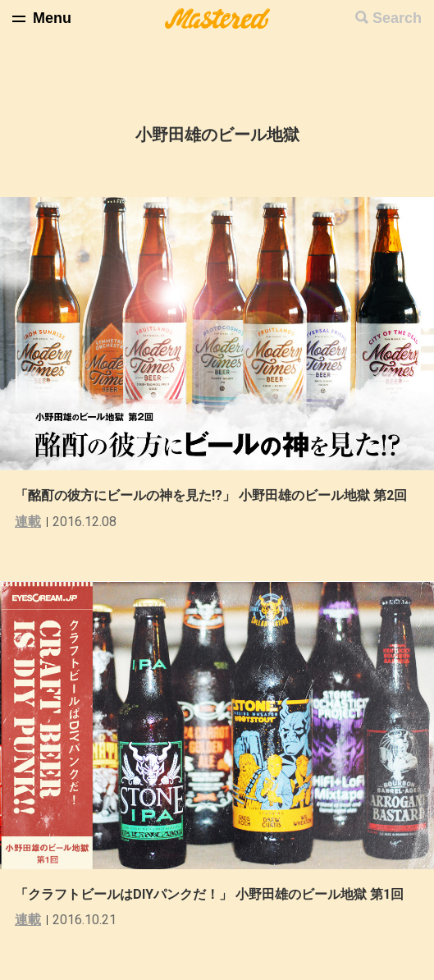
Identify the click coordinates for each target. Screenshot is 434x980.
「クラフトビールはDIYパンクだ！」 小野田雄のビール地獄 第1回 (209, 894)
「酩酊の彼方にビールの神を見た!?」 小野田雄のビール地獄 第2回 (211, 495)
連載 (28, 522)
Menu (52, 18)
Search (397, 18)
